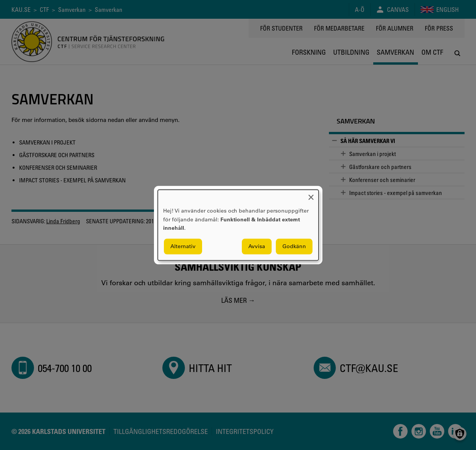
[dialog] (238, 225)
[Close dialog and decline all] (311, 194)
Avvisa (257, 246)
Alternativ (183, 246)
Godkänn (294, 246)
